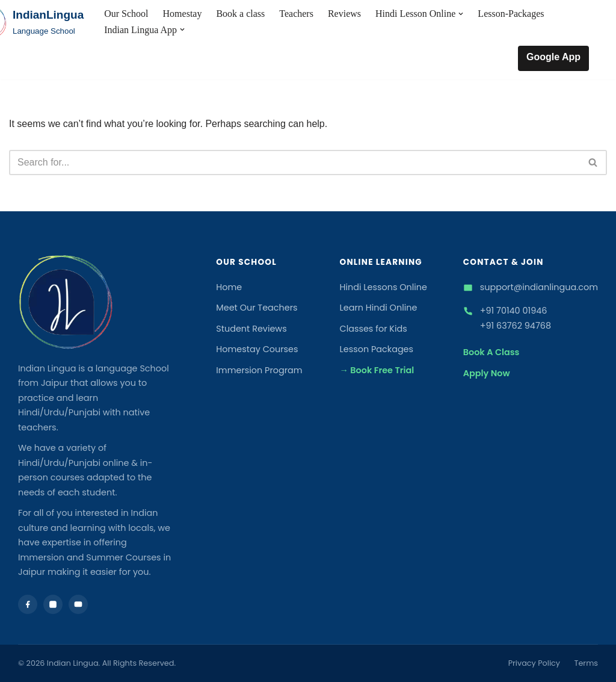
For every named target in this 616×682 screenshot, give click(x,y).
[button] (461, 14)
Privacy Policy (534, 663)
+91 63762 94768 (516, 326)
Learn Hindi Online (379, 308)
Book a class (240, 14)
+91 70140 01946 (514, 311)
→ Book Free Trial (377, 370)
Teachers (296, 14)
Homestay (183, 14)
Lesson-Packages (511, 14)
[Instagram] (53, 604)
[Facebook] (28, 604)
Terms (587, 663)
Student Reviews (251, 329)
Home (229, 287)
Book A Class (491, 352)
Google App (553, 57)
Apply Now (487, 373)
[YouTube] (78, 604)
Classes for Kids (374, 329)
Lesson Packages (377, 349)
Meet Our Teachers (257, 308)
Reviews (344, 14)
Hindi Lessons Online (384, 287)
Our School (126, 14)
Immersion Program (259, 370)
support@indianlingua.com (539, 287)
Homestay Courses (257, 349)
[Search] (294, 163)
